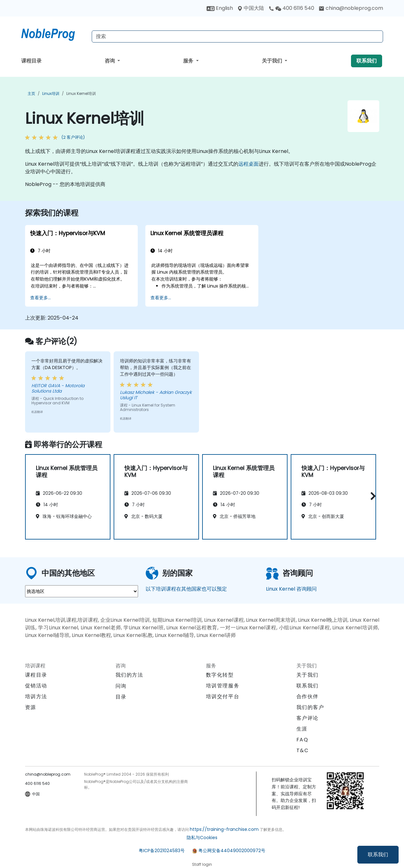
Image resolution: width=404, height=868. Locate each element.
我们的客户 (310, 707)
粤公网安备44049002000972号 (232, 851)
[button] (371, 496)
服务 (189, 61)
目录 (121, 697)
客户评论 (308, 718)
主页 (31, 93)
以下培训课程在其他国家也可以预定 (186, 589)
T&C (303, 750)
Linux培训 (51, 93)
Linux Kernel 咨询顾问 (291, 589)
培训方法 (36, 696)
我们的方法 (129, 675)
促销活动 (36, 686)
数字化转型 (220, 675)
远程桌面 (248, 164)
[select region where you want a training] (82, 591)
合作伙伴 (308, 696)
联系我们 (378, 855)
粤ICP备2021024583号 (162, 851)
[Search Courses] (237, 36)
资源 (31, 707)
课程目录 (31, 61)
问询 (121, 686)
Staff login (202, 864)
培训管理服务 (223, 686)
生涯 (302, 729)
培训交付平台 (223, 696)
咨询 (110, 61)
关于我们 (273, 61)
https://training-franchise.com (224, 829)
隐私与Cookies (202, 838)
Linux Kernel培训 (81, 93)
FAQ (302, 740)
